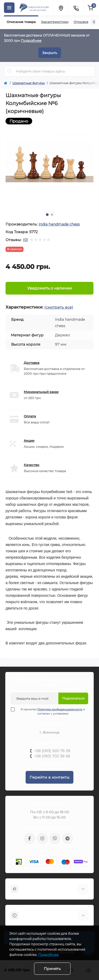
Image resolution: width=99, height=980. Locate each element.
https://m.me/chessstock (30, 838)
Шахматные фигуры (29, 83)
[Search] (10, 71)
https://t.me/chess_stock (68, 838)
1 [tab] (47, 215)
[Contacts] (76, 8)
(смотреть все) (59, 307)
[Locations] (61, 8)
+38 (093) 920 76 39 (52, 751)
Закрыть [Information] (50, 53)
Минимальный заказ (41, 392)
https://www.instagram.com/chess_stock (42, 838)
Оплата (30, 416)
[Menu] (9, 8)
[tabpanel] (49, 162)
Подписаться (73, 698)
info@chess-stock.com (50, 850)
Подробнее (31, 40)
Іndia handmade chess (59, 224)
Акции (29, 441)
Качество (32, 465)
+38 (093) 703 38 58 (52, 756)
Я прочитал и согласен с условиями (51, 711)
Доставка (32, 363)
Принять (52, 969)
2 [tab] (52, 215)
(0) (25, 240)
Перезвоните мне (49, 763)
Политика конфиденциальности (60, 709)
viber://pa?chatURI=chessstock (55, 838)
